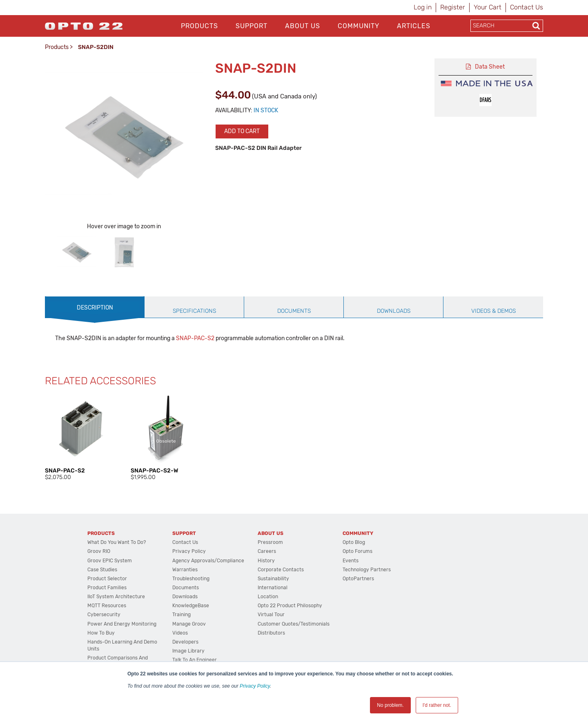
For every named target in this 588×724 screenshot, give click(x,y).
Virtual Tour (271, 615)
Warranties (185, 570)
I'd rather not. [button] (437, 705)
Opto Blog (354, 542)
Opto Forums (357, 551)
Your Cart (488, 7)
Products (199, 26)
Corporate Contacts (281, 570)
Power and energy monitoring (122, 624)
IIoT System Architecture (116, 597)
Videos (180, 633)
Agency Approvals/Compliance (208, 561)
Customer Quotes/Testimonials (294, 624)
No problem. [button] (390, 705)
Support (252, 26)
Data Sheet (490, 67)
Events (351, 561)
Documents (186, 588)
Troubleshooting (191, 579)
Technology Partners (367, 570)
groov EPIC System (110, 561)
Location (268, 597)
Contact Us (527, 7)
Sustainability (273, 579)
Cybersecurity (104, 615)
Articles (414, 26)
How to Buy (101, 633)
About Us (303, 26)
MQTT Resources (107, 606)
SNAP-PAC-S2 (195, 338)
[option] (77, 252)
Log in (423, 7)
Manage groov (189, 624)
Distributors (271, 633)
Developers (185, 642)
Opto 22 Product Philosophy (290, 606)
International (273, 588)
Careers (267, 551)
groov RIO (99, 551)
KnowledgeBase (191, 606)
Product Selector (107, 579)
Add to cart (242, 131)
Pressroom (270, 542)
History (266, 561)
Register (453, 7)
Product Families (107, 588)
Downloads (185, 597)
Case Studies (102, 570)
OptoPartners (358, 579)
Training (182, 615)
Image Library (188, 651)
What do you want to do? (117, 542)
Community (359, 26)
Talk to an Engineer (195, 660)
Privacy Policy (255, 686)
